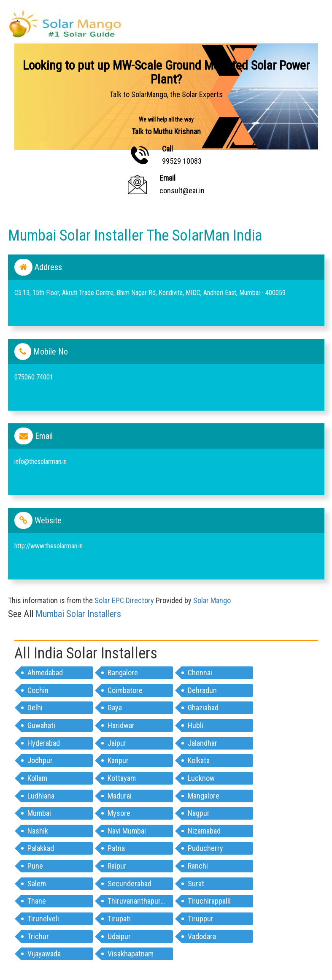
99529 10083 (182, 161)
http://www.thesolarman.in (49, 546)
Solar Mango (212, 600)
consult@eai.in (182, 191)
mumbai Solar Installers (78, 614)
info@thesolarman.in (40, 462)
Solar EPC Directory (124, 600)
